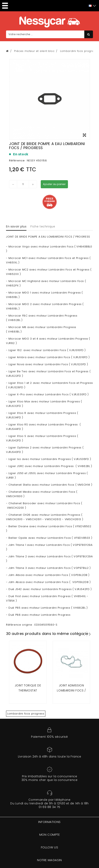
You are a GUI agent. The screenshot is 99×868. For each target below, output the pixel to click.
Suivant (90, 634)
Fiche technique (43, 226)
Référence (17, 160)
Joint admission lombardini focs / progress (71, 691)
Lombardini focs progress (26, 714)
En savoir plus (16, 226)
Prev (84, 634)
